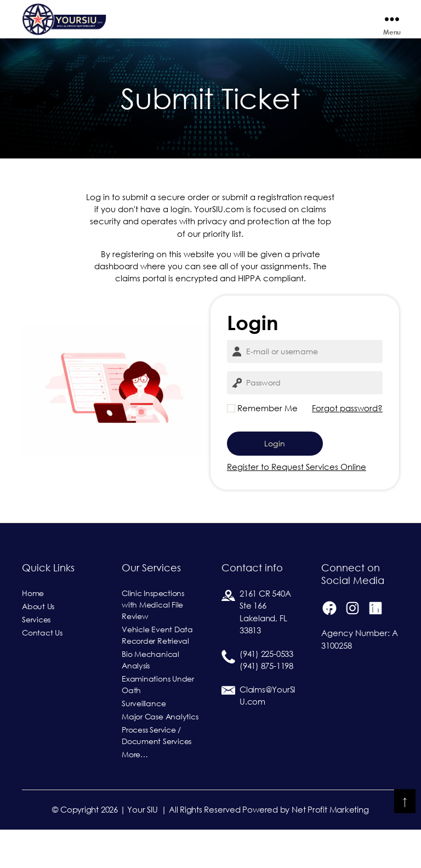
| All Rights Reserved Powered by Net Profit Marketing (265, 848)
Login (275, 482)
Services (36, 658)
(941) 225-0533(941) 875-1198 (266, 699)
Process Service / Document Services (157, 774)
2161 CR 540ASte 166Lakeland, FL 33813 (265, 651)
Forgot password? (347, 447)
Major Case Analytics (160, 755)
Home (33, 632)
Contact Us (42, 671)
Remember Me (262, 447)
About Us (38, 645)
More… (135, 793)
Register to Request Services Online (297, 505)
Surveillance (144, 742)
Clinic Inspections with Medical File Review (153, 643)
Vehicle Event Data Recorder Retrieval (157, 674)
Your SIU (142, 848)
